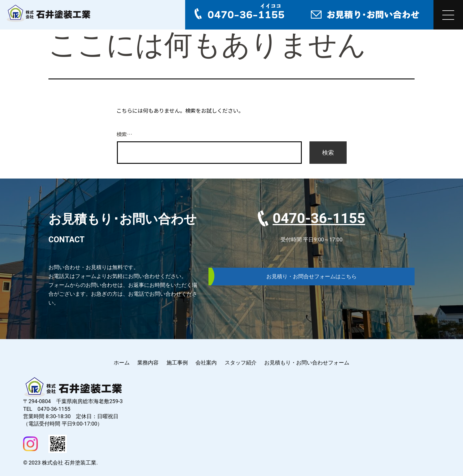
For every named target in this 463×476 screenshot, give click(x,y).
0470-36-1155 (319, 218)
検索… (124, 134)
